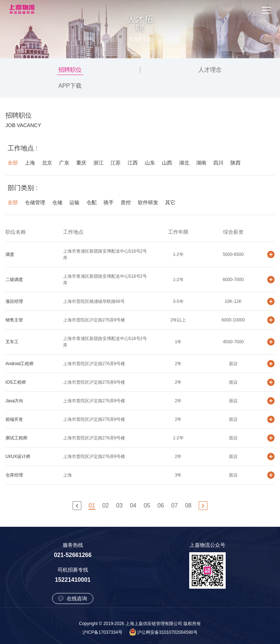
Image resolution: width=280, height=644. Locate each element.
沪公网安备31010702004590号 (167, 632)
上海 (30, 163)
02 (106, 505)
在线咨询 (73, 598)
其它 (170, 202)
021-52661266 (73, 555)
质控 (126, 202)
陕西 (236, 163)
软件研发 (148, 202)
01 (93, 505)
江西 (133, 163)
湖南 (201, 163)
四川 (218, 163)
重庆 (81, 163)
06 (162, 505)
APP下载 (70, 86)
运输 (74, 202)
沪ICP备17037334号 (102, 632)
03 (120, 505)
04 (134, 505)
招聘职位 (70, 70)
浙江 (98, 163)
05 (148, 505)
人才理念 (210, 70)
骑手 (109, 202)
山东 (150, 163)
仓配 (92, 202)
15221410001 (73, 580)
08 (189, 505)
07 (175, 505)
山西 (167, 163)
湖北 (184, 163)
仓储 (57, 202)
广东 (64, 163)
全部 (13, 163)
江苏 (116, 163)
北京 (47, 163)
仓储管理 (35, 202)
